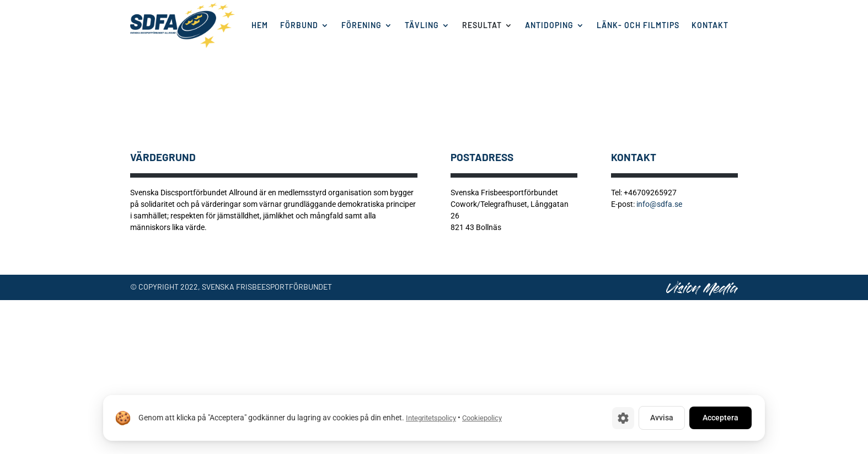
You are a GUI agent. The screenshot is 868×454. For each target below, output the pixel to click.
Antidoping (549, 25)
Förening (361, 25)
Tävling (422, 25)
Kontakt (710, 25)
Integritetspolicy (431, 418)
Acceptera (720, 418)
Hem (260, 25)
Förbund (299, 25)
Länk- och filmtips (638, 25)
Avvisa (662, 418)
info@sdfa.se (659, 204)
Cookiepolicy (482, 418)
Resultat (482, 25)
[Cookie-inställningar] (623, 418)
